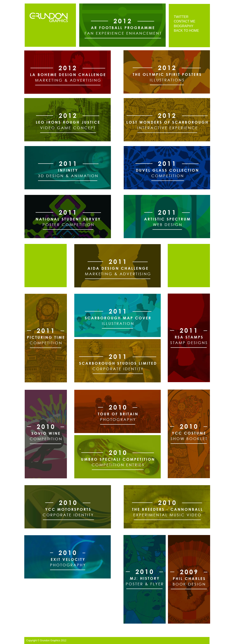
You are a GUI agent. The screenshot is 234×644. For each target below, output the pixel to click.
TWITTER (181, 17)
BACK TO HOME (186, 31)
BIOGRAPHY (184, 26)
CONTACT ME (185, 21)
